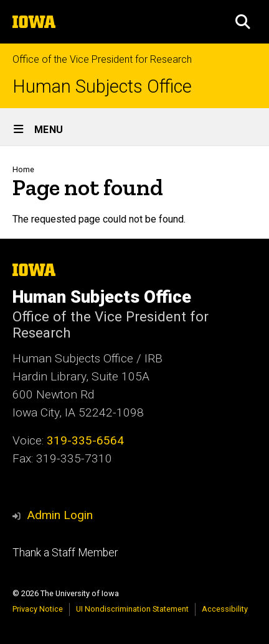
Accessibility (225, 609)
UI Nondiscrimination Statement (132, 609)
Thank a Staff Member (65, 553)
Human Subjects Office (102, 87)
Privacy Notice (38, 609)
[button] (243, 22)
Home (23, 169)
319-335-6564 (85, 440)
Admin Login (60, 515)
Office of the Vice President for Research (102, 59)
